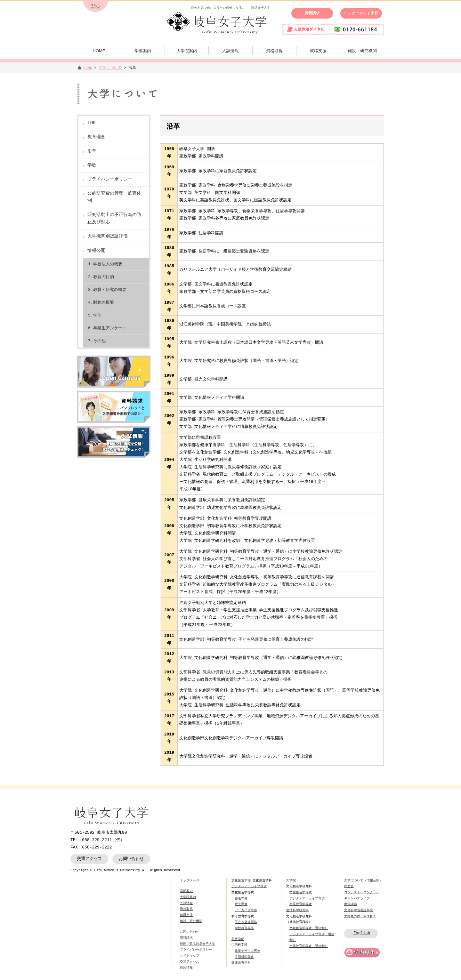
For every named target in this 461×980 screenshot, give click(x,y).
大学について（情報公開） (363, 880)
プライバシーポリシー (110, 179)
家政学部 (238, 939)
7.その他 (97, 341)
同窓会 (349, 886)
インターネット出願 (361, 13)
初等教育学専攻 (301, 904)
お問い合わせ (131, 859)
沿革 (92, 151)
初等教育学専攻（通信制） (309, 946)
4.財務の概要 (101, 302)
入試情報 (230, 51)
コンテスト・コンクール (362, 892)
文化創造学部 (241, 880)
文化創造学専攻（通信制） (309, 928)
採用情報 (186, 968)
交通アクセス (89, 859)
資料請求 (312, 13)
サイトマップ (190, 956)
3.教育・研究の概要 (107, 290)
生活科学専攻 (244, 957)
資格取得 (274, 51)
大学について (110, 68)
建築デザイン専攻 (247, 951)
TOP (92, 123)
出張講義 (351, 904)
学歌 (92, 165)
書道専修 (241, 898)
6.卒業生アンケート (107, 328)
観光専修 (241, 904)
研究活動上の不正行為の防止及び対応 (114, 219)
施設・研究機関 (362, 51)
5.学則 (95, 315)
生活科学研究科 (297, 910)
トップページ (190, 880)
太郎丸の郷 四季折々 (360, 916)
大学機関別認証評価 (108, 236)
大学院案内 (187, 51)
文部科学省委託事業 (359, 910)
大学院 (291, 880)
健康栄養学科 (241, 963)
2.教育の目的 (101, 277)
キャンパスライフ (357, 898)
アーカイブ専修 (246, 910)
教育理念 (96, 137)
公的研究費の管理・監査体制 (114, 197)
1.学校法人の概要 (105, 264)
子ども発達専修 (246, 922)
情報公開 (96, 251)
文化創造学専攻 (301, 892)
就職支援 (318, 51)
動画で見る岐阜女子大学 (198, 944)
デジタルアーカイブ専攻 (249, 886)
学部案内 (143, 51)
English (362, 933)
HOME (99, 51)
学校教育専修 (244, 928)
